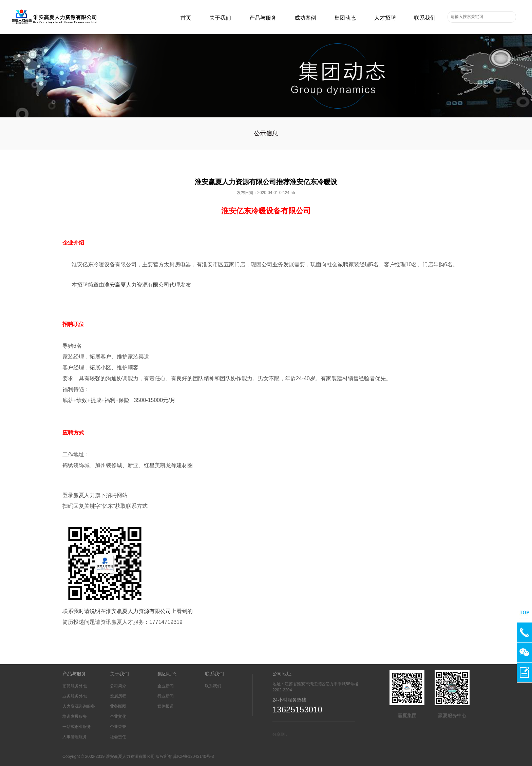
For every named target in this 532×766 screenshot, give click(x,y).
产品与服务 (263, 18)
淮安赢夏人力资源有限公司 (137, 285)
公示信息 (266, 133)
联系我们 (425, 18)
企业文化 (118, 716)
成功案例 (305, 18)
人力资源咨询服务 (79, 706)
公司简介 (118, 686)
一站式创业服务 (77, 727)
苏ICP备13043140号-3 (193, 757)
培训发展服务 (75, 716)
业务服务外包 (75, 696)
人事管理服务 (75, 737)
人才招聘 (385, 18)
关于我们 (220, 18)
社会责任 (118, 737)
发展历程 (118, 696)
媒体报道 (166, 706)
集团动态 (345, 18)
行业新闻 (166, 696)
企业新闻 (166, 686)
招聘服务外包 (75, 686)
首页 (186, 18)
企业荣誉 (118, 727)
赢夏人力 (84, 495)
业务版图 (118, 706)
